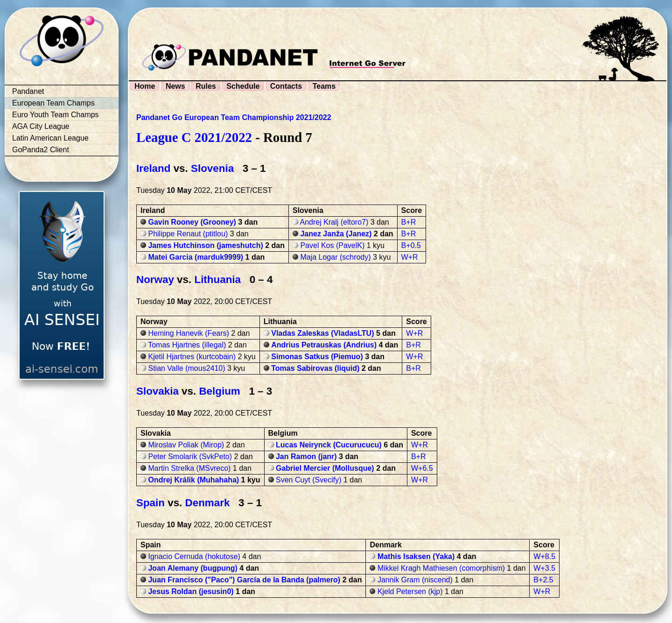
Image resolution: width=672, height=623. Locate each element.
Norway (155, 280)
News (175, 86)
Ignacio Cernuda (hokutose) (194, 556)
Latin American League (50, 138)
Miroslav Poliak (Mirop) (186, 445)
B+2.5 (543, 580)
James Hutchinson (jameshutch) (205, 245)
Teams (324, 86)
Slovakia (157, 391)
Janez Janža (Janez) (336, 234)
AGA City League (41, 126)
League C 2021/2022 (194, 137)
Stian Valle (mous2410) (186, 368)
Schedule (243, 86)
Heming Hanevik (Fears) (188, 333)
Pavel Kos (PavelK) (332, 245)
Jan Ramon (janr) (306, 457)
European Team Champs (53, 103)
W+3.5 (544, 568)
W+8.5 (544, 556)
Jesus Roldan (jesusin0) (191, 591)
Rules (206, 86)
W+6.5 (422, 468)
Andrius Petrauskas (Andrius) (324, 345)
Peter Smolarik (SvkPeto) (190, 457)
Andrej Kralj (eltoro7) (334, 222)
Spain (150, 503)
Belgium (219, 391)
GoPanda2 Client (41, 150)
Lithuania (217, 280)
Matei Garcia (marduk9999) (196, 257)
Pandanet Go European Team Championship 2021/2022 (234, 117)
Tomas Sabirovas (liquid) (315, 368)
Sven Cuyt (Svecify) (308, 480)
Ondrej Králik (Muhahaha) (193, 480)
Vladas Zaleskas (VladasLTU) (322, 333)
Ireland (153, 168)
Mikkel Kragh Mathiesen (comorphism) (441, 568)
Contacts (286, 86)
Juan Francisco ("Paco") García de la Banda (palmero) (244, 580)
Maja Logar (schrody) (335, 257)
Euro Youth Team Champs (56, 115)
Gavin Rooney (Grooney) (192, 222)
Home (145, 86)
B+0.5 (411, 245)
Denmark (208, 503)
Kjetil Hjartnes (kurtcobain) (192, 357)
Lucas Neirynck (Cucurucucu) (329, 445)
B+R (409, 222)
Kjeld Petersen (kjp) (410, 591)
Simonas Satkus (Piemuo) (317, 357)
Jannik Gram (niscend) (415, 580)
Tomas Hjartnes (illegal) (187, 345)
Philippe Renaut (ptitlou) (188, 234)
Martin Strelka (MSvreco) (189, 468)
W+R (410, 257)
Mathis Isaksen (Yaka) (416, 556)
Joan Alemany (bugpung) (192, 568)
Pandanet (28, 91)
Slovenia (212, 168)
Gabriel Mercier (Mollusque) (325, 468)
